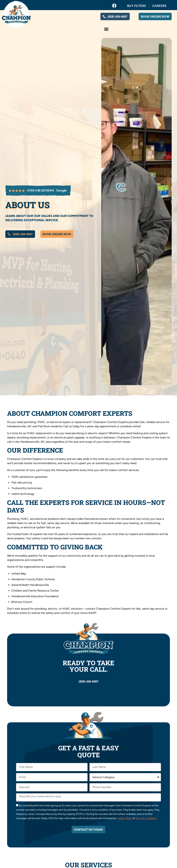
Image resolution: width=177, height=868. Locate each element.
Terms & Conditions (146, 818)
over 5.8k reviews (41, 190)
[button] (106, 29)
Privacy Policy (125, 818)
